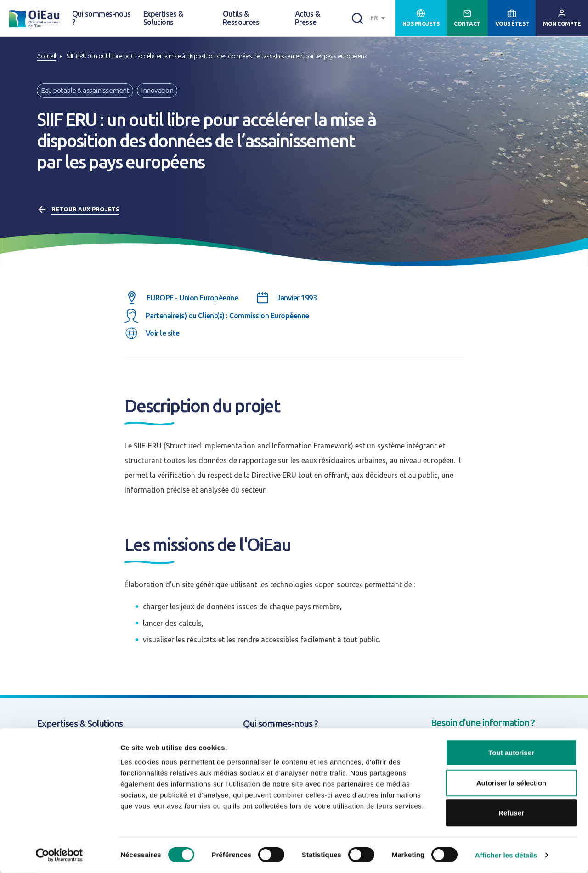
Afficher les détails (506, 855)
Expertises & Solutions (163, 18)
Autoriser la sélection (512, 783)
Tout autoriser (511, 752)
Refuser (511, 813)
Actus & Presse (307, 18)
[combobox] (379, 18)
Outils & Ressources (241, 18)
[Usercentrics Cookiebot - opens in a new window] (59, 855)
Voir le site (163, 333)
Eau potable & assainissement (85, 90)
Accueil (46, 56)
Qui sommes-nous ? (101, 18)
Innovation (157, 90)
